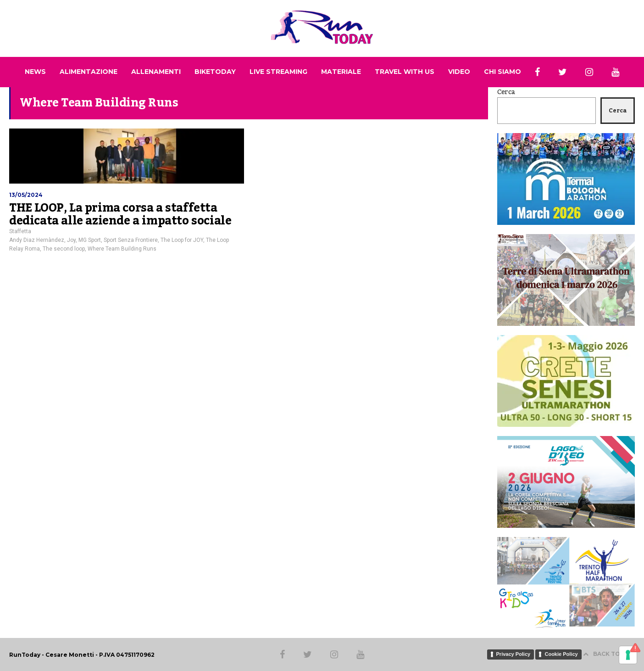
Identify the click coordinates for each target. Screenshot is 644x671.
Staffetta (20, 231)
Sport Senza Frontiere (131, 240)
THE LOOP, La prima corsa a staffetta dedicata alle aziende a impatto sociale (120, 214)
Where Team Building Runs (122, 249)
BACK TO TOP (609, 654)
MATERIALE (341, 72)
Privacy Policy (514, 654)
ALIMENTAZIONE (89, 72)
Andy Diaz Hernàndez (37, 240)
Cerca (506, 92)
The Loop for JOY (182, 240)
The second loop (64, 249)
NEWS (35, 72)
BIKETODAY (215, 72)
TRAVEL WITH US (405, 72)
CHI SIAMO (502, 72)
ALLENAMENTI (156, 72)
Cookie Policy (561, 654)
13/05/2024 (26, 195)
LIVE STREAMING (278, 72)
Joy (71, 240)
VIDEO (459, 72)
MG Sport (90, 240)
